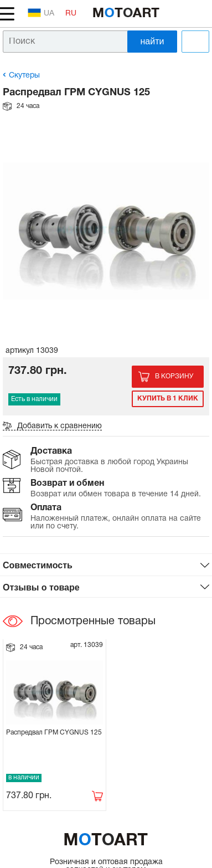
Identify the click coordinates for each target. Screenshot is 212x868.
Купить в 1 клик (168, 399)
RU (71, 14)
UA (41, 13)
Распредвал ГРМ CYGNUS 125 (54, 733)
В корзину (174, 376)
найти (152, 41)
